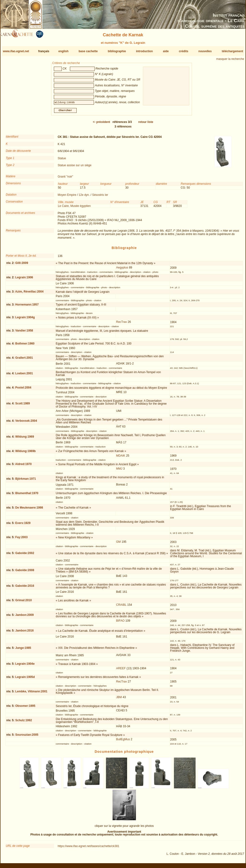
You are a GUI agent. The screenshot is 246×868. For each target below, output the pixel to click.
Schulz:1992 (23, 722)
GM (118, 544)
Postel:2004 (23, 389)
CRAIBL (121, 607)
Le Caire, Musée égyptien (74, 208)
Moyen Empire (67, 197)
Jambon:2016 (24, 632)
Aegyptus (122, 269)
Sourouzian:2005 (27, 737)
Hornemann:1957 (27, 306)
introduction (144, 51)
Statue (62, 160)
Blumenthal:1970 (27, 495)
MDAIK (121, 458)
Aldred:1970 (23, 466)
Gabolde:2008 (25, 572)
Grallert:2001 (24, 360)
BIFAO (120, 623)
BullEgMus (123, 741)
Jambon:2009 (24, 617)
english (63, 51)
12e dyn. (84, 197)
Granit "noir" (65, 179)
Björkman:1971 (25, 480)
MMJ (119, 471)
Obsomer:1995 (25, 708)
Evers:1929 (23, 525)
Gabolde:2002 (25, 555)
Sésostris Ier (100, 197)
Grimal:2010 (23, 602)
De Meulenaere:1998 (29, 510)
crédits (183, 51)
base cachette (88, 51)
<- (101, 124)
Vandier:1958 (24, 332)
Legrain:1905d (25, 679)
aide (166, 51)
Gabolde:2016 (25, 588)
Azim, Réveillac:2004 (29, 294)
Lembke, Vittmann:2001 (31, 693)
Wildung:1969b (25, 453)
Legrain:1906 (24, 279)
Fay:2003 (21, 539)
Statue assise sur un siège (75, 167)
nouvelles (205, 51)
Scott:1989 (22, 405)
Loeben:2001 (24, 375)
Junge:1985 (23, 650)
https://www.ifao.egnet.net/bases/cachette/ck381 (89, 848)
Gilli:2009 (22, 265)
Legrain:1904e (25, 666)
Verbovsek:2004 (26, 423)
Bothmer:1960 (25, 345)
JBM (119, 699)
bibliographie (117, 51)
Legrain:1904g (25, 319)
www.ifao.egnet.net (16, 51)
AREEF (121, 670)
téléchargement (232, 51)
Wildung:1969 (25, 438)
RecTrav (121, 324)
